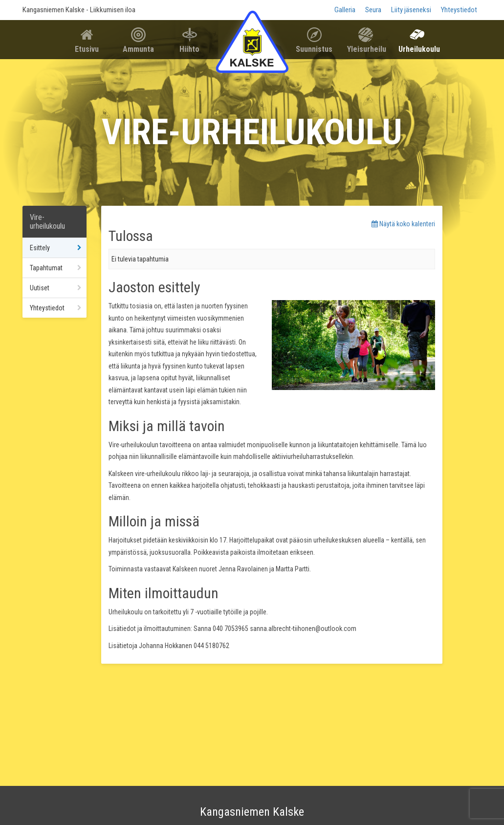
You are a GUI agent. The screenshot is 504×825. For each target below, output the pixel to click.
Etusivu (87, 49)
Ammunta (138, 49)
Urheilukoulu (419, 49)
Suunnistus (314, 49)
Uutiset (40, 288)
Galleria (345, 10)
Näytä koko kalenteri (403, 224)
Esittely (40, 248)
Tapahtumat (46, 268)
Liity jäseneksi (411, 10)
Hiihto (189, 49)
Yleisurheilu (367, 49)
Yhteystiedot (459, 10)
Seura (373, 10)
